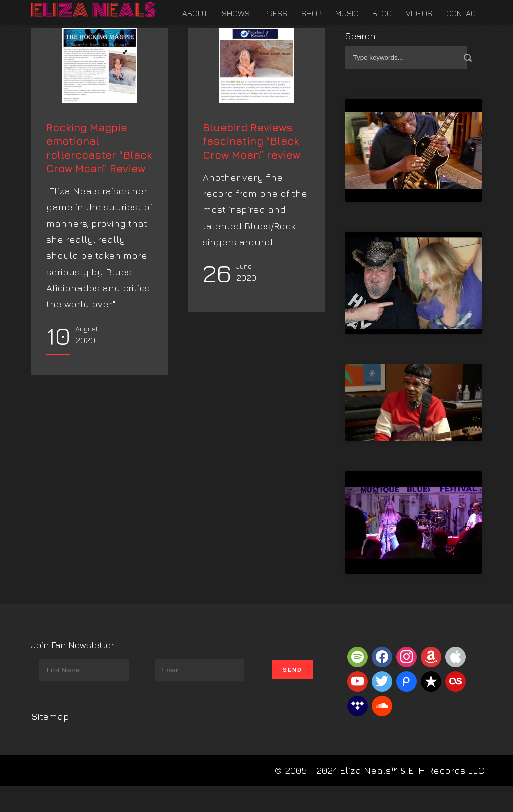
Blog (382, 13)
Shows (236, 13)
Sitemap (50, 716)
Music (347, 13)
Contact (463, 13)
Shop (311, 13)
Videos (419, 13)
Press (276, 13)
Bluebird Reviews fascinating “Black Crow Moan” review (251, 203)
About (195, 13)
